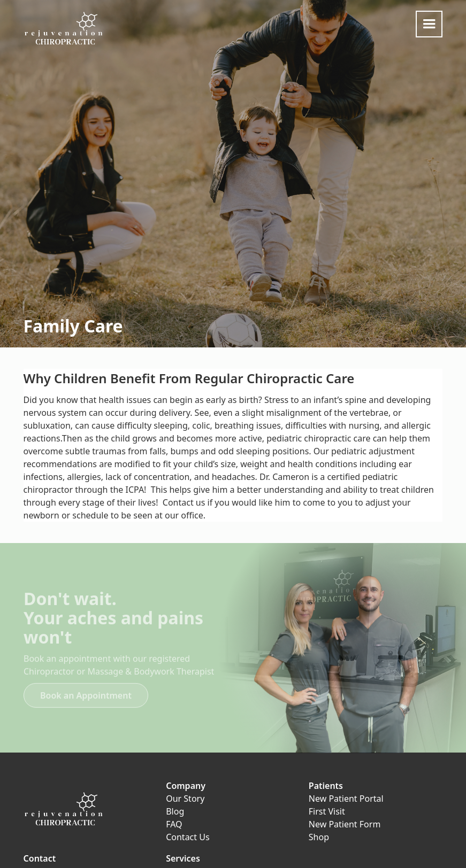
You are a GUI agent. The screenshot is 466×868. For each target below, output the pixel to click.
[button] (429, 24)
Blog (175, 811)
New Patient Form (345, 824)
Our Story (185, 799)
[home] (64, 29)
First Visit (327, 811)
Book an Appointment (86, 700)
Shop (319, 837)
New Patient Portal (346, 799)
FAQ (174, 824)
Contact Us (188, 837)
